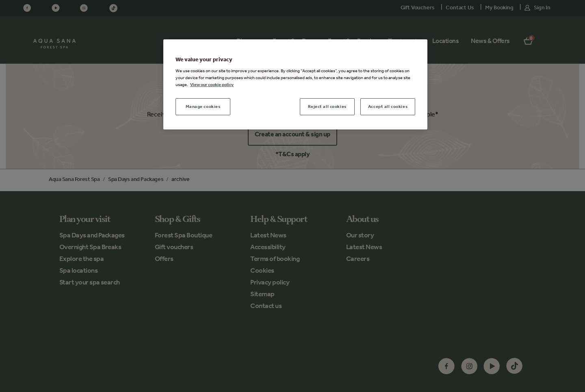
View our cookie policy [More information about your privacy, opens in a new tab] (212, 84)
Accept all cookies (388, 106)
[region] (295, 85)
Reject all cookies (327, 106)
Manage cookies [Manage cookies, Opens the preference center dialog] (203, 106)
